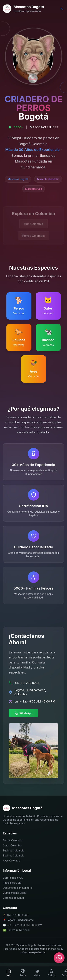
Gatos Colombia (12, 845)
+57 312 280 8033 (17, 915)
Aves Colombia (12, 860)
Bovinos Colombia (13, 855)
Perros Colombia (13, 840)
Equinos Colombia (13, 850)
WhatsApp (23, 713)
